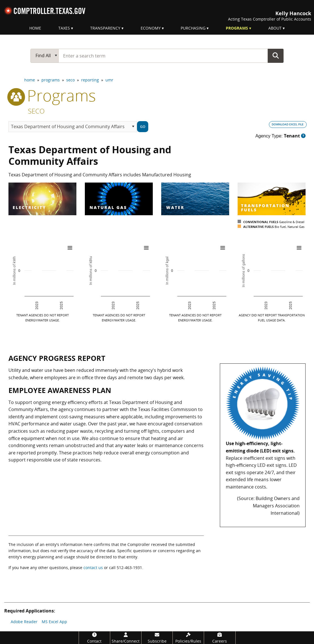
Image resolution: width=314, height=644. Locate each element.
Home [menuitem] (35, 28)
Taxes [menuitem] (64, 28)
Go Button (276, 55)
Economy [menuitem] (151, 28)
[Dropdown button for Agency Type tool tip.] (303, 136)
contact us (93, 568)
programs (51, 80)
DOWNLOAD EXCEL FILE (288, 124)
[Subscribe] (157, 638)
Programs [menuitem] (237, 28)
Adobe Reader (24, 622)
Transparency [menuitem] (105, 28)
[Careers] (220, 638)
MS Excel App (54, 622)
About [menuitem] (275, 28)
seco (70, 80)
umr (109, 80)
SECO (36, 111)
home (30, 80)
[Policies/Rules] (188, 638)
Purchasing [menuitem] (193, 28)
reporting (90, 80)
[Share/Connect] (126, 638)
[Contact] (94, 638)
